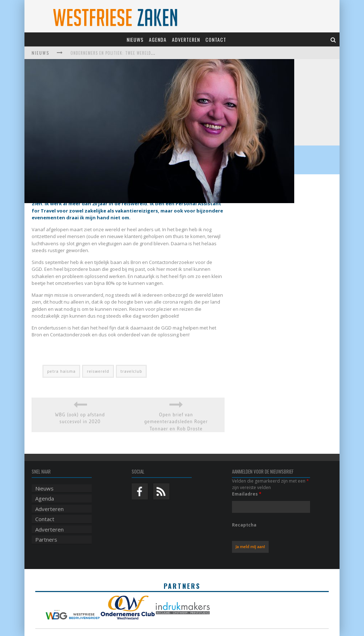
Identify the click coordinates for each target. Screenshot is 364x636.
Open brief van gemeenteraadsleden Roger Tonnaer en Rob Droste (176, 422)
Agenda (158, 39)
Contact (216, 39)
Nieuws (135, 39)
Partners (46, 539)
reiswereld (98, 371)
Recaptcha (244, 525)
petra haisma (61, 371)
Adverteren (186, 39)
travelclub (131, 371)
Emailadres (247, 494)
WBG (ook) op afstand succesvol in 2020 (80, 418)
